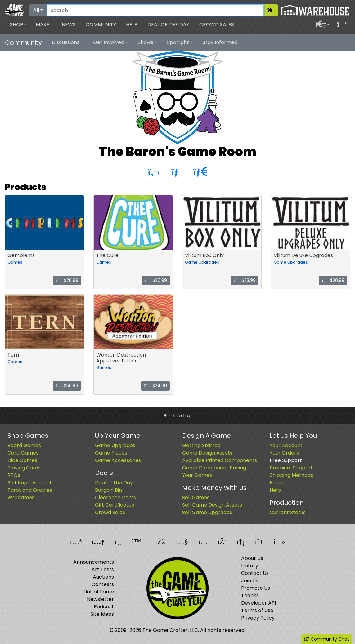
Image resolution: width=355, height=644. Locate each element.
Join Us (250, 581)
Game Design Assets (207, 453)
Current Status (288, 512)
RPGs (14, 475)
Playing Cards (24, 468)
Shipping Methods (291, 475)
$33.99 (245, 280)
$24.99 (155, 386)
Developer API (258, 603)
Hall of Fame (99, 592)
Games (15, 262)
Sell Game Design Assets (212, 505)
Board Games (24, 445)
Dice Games (22, 460)
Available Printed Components (220, 460)
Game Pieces (111, 453)
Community (101, 25)
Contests (103, 584)
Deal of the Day (168, 25)
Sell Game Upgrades (207, 512)
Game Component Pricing (214, 468)
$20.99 (67, 280)
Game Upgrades (202, 262)
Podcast (104, 607)
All (36, 10)
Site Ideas (102, 614)
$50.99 (67, 386)
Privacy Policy (258, 618)
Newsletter (100, 599)
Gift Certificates (115, 505)
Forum (278, 483)
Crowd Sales (217, 25)
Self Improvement (30, 483)
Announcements (94, 562)
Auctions (103, 577)
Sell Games (196, 497)
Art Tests (103, 569)
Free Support (286, 460)
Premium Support (291, 468)
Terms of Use (257, 610)
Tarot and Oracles (30, 490)
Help (132, 25)
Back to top (177, 416)
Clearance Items (115, 497)
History (250, 566)
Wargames (21, 497)
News (69, 25)
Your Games (197, 475)
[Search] (155, 10)
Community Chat (327, 639)
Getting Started (201, 445)
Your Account (286, 445)
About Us (252, 558)
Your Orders (284, 453)
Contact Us (255, 573)
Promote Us (256, 588)
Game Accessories (118, 460)
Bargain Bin (108, 490)
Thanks (250, 595)
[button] (18, 25)
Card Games (23, 453)
